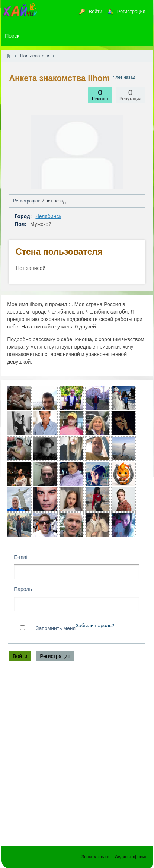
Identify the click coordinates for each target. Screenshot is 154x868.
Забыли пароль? (95, 625)
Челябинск (48, 216)
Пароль (23, 589)
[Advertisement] (77, 755)
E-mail (21, 557)
